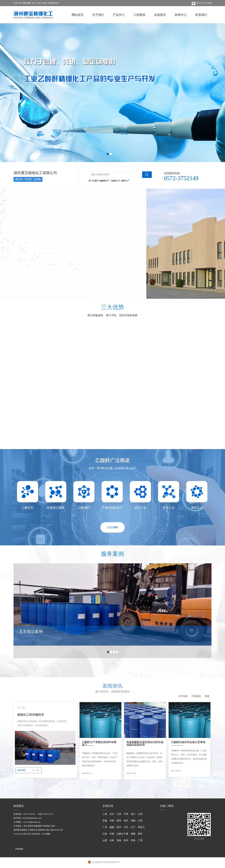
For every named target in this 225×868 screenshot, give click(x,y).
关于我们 (98, 15)
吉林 (112, 840)
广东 (105, 827)
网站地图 (27, 3)
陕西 (119, 821)
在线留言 (160, 15)
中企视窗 (46, 834)
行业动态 (196, 696)
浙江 (133, 814)
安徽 (105, 821)
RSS (34, 3)
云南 (105, 834)
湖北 (126, 821)
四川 (119, 827)
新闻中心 (181, 15)
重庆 (140, 834)
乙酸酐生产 (115, 181)
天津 (126, 814)
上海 (105, 814)
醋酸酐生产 (105, 181)
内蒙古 (120, 834)
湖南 (133, 821)
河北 (126, 827)
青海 (133, 840)
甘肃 (112, 834)
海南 (119, 840)
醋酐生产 (125, 181)
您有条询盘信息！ (52, 3)
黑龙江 (141, 827)
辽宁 (133, 827)
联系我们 (201, 15)
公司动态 (183, 696)
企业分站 (17, 3)
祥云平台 (27, 834)
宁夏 (126, 834)
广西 (140, 840)
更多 (207, 696)
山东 (140, 814)
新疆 (133, 834)
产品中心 (119, 15)
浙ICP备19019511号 (55, 830)
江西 (140, 821)
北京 (112, 814)
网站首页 (78, 15)
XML (39, 3)
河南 (112, 821)
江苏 (119, 814)
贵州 (126, 840)
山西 (105, 840)
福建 (112, 827)
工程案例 (139, 15)
